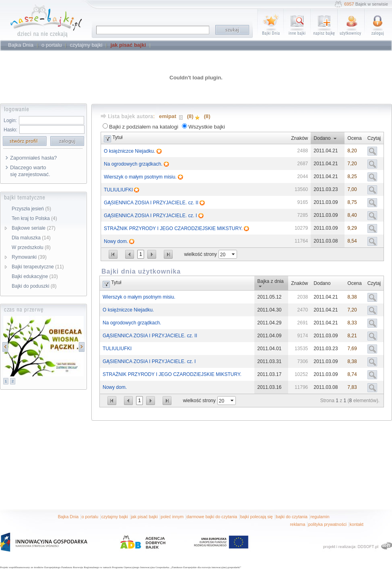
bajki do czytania (292, 517)
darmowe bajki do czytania (212, 517)
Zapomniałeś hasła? (33, 158)
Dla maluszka (31, 238)
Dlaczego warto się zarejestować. (30, 171)
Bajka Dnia (68, 517)
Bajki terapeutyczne (38, 267)
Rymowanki (29, 257)
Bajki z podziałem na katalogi (144, 127)
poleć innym (172, 517)
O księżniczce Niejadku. (130, 151)
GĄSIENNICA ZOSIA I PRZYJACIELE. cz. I (151, 216)
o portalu (90, 517)
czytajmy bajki (115, 517)
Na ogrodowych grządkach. (134, 164)
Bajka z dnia (270, 281)
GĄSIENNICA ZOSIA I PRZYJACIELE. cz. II (152, 203)
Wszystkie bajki (207, 127)
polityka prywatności (327, 524)
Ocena (354, 138)
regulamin (320, 517)
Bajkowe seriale (34, 228)
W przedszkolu (31, 247)
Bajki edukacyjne (35, 276)
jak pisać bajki (144, 517)
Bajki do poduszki (34, 286)
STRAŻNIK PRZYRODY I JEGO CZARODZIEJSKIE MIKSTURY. (174, 228)
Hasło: (10, 130)
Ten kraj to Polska (34, 218)
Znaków (299, 138)
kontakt (357, 524)
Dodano (322, 138)
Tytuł (117, 137)
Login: (10, 120)
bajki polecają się (257, 517)
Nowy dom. (117, 241)
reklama (297, 524)
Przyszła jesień (31, 209)
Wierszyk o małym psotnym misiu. (141, 177)
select (234, 254)
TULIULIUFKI (119, 190)
